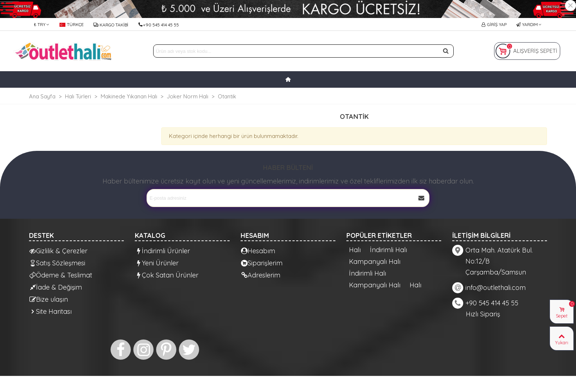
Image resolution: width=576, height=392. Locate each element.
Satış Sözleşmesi (57, 263)
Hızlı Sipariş (483, 314)
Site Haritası (51, 311)
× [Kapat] (570, 6)
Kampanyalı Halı (375, 262)
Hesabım (258, 251)
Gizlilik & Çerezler (58, 251)
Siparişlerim (262, 263)
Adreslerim (261, 275)
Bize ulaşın (49, 299)
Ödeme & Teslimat (61, 275)
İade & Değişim (56, 287)
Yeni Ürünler (157, 263)
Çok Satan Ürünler (167, 275)
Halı (355, 250)
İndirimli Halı (388, 250)
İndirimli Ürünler (163, 251)
